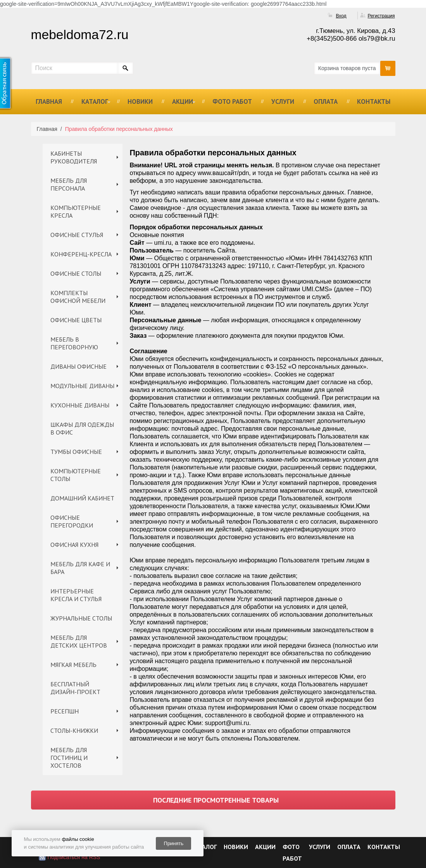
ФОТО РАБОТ (232, 101)
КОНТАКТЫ (374, 101)
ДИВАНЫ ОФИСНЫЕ (78, 366)
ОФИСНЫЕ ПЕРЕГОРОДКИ (72, 521)
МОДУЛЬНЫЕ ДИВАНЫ (82, 386)
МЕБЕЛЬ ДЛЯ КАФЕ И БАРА (80, 568)
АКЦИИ (183, 101)
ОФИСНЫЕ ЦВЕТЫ (76, 320)
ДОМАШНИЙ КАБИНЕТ (82, 498)
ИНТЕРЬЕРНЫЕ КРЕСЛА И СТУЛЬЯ (76, 595)
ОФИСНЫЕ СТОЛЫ (76, 273)
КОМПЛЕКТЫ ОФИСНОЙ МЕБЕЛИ (78, 297)
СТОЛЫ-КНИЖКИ (74, 730)
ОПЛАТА (326, 101)
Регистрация (381, 16)
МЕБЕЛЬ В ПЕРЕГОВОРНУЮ (74, 343)
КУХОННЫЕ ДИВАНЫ (80, 405)
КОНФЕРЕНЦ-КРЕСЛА (81, 254)
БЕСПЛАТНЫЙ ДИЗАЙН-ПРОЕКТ (75, 688)
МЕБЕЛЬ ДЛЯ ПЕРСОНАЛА (69, 184)
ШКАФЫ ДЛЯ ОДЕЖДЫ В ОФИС (82, 428)
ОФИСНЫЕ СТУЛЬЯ (77, 235)
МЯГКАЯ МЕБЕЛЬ (73, 665)
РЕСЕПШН (65, 711)
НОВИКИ (140, 101)
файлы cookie (78, 839)
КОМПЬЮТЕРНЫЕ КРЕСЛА (76, 211)
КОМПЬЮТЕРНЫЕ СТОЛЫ (76, 475)
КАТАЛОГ (95, 101)
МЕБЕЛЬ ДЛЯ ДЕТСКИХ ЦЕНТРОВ (79, 641)
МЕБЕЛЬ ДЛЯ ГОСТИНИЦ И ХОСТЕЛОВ (69, 758)
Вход (341, 16)
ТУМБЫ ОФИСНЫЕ (76, 452)
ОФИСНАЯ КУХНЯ (74, 545)
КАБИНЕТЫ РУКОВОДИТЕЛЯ (74, 157)
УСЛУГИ (283, 101)
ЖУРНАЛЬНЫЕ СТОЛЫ (81, 618)
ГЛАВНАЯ (49, 101)
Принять (174, 843)
